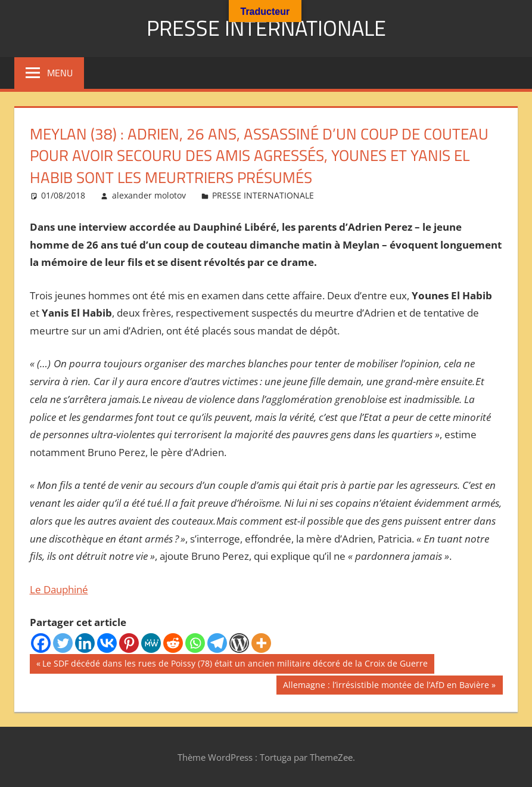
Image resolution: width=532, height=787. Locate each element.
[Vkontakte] (107, 642)
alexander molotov (149, 195)
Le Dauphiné (59, 589)
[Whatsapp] (195, 642)
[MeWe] (151, 642)
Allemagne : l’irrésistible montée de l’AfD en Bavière (386, 686)
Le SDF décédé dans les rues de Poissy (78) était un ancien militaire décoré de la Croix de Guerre (235, 664)
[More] (261, 642)
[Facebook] (41, 642)
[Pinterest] (129, 642)
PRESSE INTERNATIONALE (266, 28)
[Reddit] (173, 642)
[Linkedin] (85, 642)
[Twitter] (63, 642)
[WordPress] (239, 642)
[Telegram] (217, 642)
